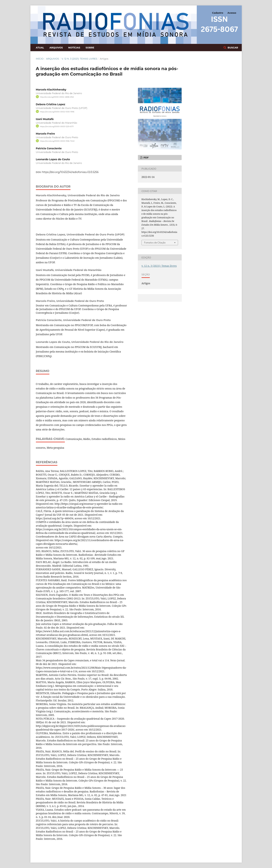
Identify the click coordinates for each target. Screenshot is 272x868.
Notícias (74, 48)
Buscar (233, 48)
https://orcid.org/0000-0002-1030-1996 (57, 112)
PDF (146, 158)
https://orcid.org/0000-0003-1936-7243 (57, 141)
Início (40, 59)
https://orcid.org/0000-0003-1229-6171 (57, 126)
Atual (40, 48)
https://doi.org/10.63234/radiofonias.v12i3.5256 (70, 172)
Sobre (90, 48)
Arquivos (56, 48)
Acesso (232, 13)
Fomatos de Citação (155, 243)
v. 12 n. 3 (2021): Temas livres (79, 59)
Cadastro (218, 13)
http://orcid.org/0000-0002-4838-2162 (57, 97)
